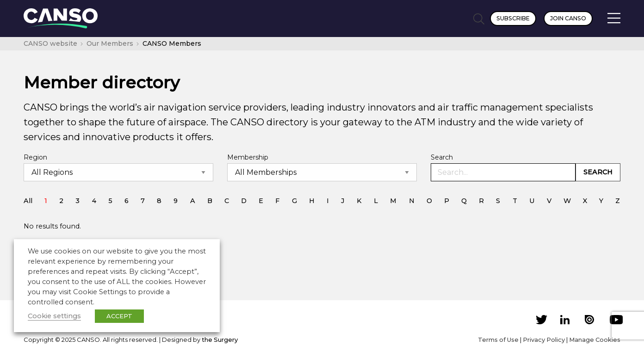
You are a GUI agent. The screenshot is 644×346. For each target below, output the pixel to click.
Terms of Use (498, 340)
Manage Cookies (595, 340)
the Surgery (220, 340)
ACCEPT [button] (119, 316)
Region (35, 157)
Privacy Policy (544, 340)
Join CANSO (568, 18)
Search (442, 157)
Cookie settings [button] (54, 316)
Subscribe (513, 18)
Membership (248, 157)
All (28, 201)
